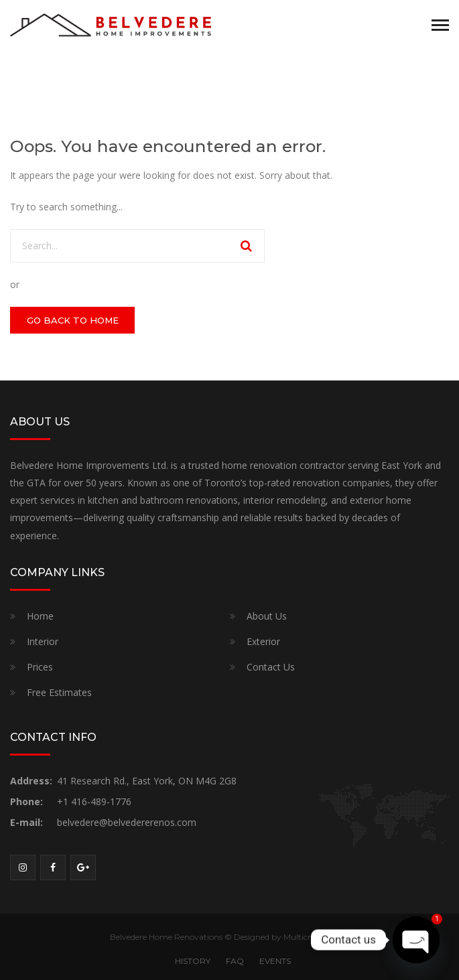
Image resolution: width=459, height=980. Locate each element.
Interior (43, 641)
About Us (267, 616)
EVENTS (275, 961)
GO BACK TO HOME (73, 320)
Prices (40, 667)
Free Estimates (59, 692)
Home (40, 616)
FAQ (235, 961)
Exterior (263, 641)
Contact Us (271, 667)
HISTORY (193, 961)
